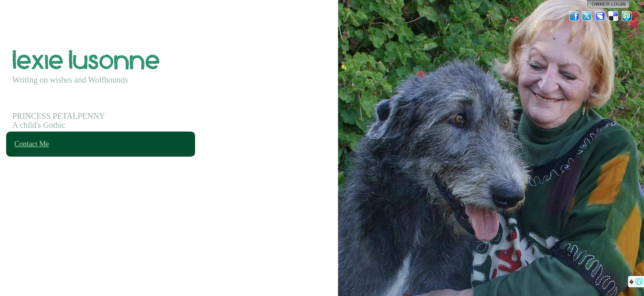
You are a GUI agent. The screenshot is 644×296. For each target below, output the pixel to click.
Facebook (574, 16)
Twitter (587, 16)
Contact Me (32, 144)
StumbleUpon (627, 16)
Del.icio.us (614, 16)
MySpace (600, 16)
